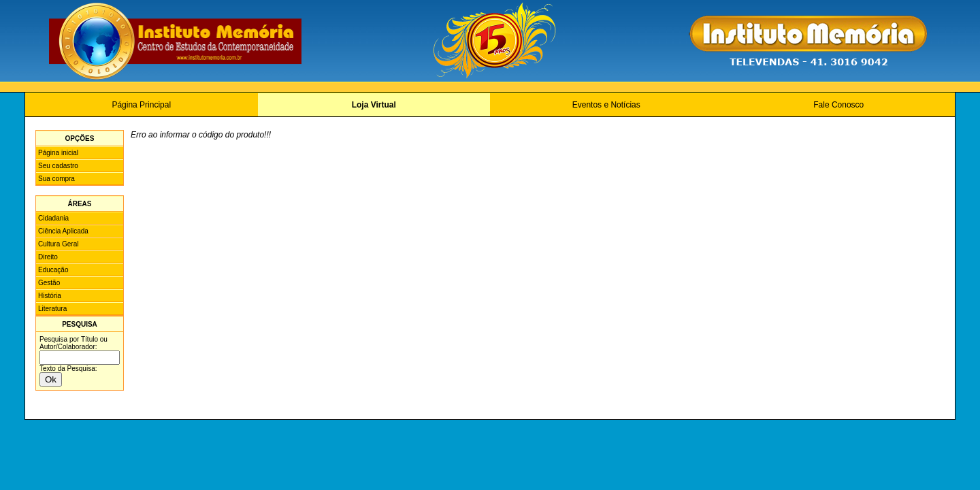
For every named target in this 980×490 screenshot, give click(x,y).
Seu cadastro (58, 166)
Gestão (49, 283)
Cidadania (53, 218)
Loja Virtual (374, 105)
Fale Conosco (838, 105)
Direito (48, 257)
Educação (53, 270)
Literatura (52, 309)
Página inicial (58, 153)
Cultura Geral (58, 244)
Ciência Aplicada (63, 231)
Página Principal (141, 105)
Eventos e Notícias (606, 105)
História (50, 296)
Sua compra (56, 179)
